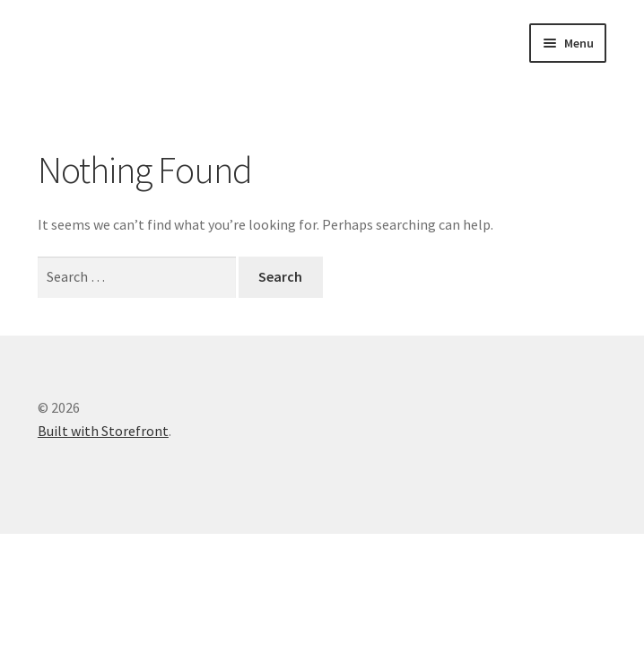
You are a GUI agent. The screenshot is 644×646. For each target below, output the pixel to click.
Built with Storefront (103, 431)
